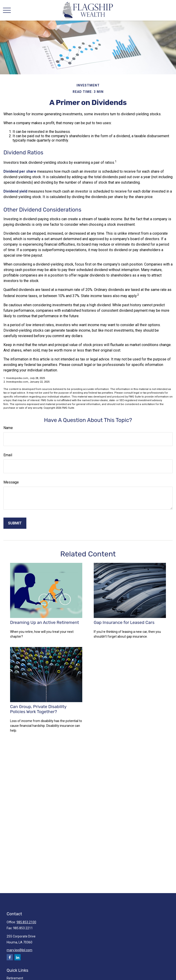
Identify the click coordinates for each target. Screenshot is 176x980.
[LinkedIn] (18, 957)
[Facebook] (10, 957)
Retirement (15, 978)
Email (8, 455)
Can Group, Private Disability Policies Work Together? (38, 709)
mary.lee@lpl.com (19, 950)
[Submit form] (15, 523)
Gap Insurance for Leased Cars (124, 623)
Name (8, 428)
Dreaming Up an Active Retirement (44, 623)
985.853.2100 (26, 922)
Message (11, 482)
